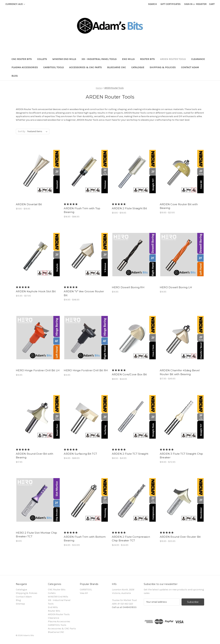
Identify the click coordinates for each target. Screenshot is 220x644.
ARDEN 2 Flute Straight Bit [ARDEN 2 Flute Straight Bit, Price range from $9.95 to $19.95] (129, 208)
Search (152, 4)
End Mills (128, 59)
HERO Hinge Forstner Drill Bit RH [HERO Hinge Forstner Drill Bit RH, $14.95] (86, 370)
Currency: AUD (15, 4)
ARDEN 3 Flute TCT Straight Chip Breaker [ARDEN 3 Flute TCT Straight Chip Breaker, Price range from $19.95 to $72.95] (181, 456)
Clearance (198, 59)
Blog (15, 76)
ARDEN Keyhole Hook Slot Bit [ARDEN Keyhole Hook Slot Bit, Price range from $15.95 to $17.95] (36, 291)
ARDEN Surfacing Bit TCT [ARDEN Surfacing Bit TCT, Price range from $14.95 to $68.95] (80, 454)
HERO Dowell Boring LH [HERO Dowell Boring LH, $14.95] (176, 287)
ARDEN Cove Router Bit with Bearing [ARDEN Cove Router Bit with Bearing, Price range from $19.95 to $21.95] (179, 206)
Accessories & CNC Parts (85, 67)
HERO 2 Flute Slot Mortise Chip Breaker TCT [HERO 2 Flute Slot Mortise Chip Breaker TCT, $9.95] (37, 535)
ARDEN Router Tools (173, 59)
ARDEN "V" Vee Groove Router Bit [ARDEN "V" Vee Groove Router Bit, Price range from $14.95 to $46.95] (84, 293)
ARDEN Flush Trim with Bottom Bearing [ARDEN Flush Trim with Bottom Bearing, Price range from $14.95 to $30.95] (85, 539)
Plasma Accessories (25, 67)
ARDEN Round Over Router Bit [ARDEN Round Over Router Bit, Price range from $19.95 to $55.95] (180, 537)
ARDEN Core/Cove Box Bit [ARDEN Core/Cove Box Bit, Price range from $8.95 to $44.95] (129, 374)
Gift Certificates (170, 4)
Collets (42, 59)
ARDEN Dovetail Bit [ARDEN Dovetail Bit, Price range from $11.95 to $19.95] (29, 204)
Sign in (188, 4)
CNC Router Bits (22, 59)
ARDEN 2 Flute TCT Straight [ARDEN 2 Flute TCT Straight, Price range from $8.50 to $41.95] (130, 454)
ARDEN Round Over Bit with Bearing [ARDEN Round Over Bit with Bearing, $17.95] (35, 456)
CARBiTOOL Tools (53, 67)
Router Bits (147, 59)
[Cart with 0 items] (212, 4)
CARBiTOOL (86, 590)
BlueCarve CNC (116, 67)
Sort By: (22, 131)
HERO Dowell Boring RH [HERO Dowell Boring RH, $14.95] (128, 287)
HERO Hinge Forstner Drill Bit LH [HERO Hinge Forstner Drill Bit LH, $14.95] (38, 370)
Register (201, 4)
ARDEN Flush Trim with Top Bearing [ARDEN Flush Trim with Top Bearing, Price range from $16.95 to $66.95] (82, 210)
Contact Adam (190, 67)
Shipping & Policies (163, 67)
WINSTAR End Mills (64, 59)
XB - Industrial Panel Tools (99, 59)
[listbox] (38, 131)
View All (84, 593)
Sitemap (20, 604)
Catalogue (138, 67)
